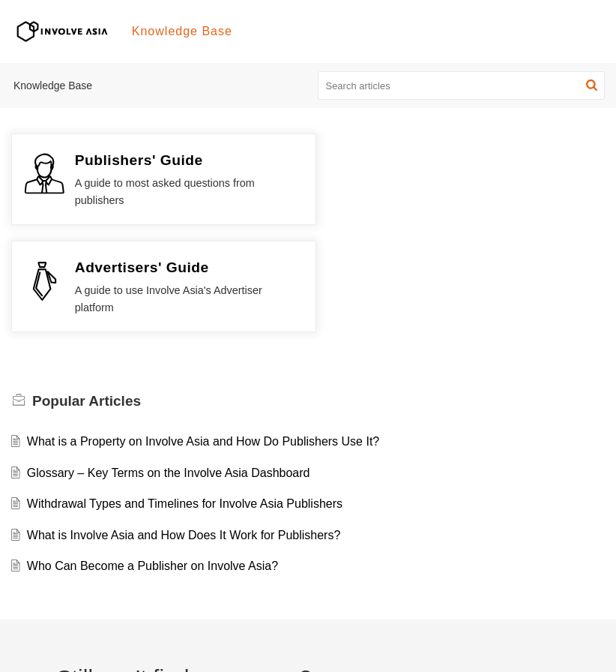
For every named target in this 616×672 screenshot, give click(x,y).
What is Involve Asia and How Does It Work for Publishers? (184, 428)
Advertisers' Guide (446, 160)
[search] (462, 85)
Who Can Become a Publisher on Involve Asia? (153, 459)
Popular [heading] (87, 294)
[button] (592, 85)
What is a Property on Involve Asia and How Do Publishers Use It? (203, 334)
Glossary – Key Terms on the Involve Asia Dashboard (169, 366)
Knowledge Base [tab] (182, 31)
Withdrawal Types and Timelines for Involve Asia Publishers (185, 396)
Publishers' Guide (139, 160)
